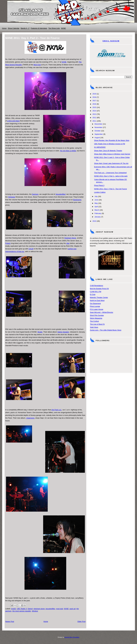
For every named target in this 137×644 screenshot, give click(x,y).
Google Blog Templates (72, 637)
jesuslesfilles (50, 609)
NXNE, (64, 62)
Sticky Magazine (96, 318)
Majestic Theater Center (99, 297)
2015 (94, 107)
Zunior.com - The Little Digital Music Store (106, 330)
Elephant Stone (70, 238)
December (98, 124)
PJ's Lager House (97, 309)
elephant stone (39, 609)
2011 (94, 121)
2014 (94, 111)
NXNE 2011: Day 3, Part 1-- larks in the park (111, 176)
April (96, 207)
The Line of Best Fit (97, 324)
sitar (68, 243)
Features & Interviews (39, 28)
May (96, 203)
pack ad (72, 609)
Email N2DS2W (111, 41)
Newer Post (10, 621)
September (99, 134)
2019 (94, 94)
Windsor (35, 611)
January (98, 217)
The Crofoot (94, 321)
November (98, 127)
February (98, 213)
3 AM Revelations (97, 286)
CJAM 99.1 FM (96, 292)
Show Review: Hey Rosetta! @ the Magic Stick (112, 140)
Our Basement (95, 303)
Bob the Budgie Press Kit (99, 289)
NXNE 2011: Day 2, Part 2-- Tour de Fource (110, 189)
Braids (40, 332)
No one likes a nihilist (68, 151)
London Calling (100, 192)
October (98, 131)
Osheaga (12, 197)
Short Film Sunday (97, 315)
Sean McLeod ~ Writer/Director (102, 312)
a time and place (13, 121)
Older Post (81, 621)
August (97, 138)
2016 (94, 104)
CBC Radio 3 (22, 609)
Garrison (35, 194)
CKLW (31, 249)
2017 (94, 101)
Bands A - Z (25, 28)
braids (13, 609)
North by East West (97, 300)
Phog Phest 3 (99, 185)
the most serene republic (22, 611)
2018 (94, 97)
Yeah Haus (94, 327)
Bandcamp (77, 200)
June (96, 200)
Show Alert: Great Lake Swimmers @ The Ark (111, 163)
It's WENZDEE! (100, 147)
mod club (60, 609)
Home (4, 28)
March (97, 210)
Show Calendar (14, 28)
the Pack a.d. (56, 410)
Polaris (8, 243)
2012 (94, 118)
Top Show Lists (54, 28)
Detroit (30, 609)
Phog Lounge (95, 306)
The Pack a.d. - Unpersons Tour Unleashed (110, 173)
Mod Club (37, 65)
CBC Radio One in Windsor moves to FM (110, 144)
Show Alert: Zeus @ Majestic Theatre (108, 151)
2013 (94, 114)
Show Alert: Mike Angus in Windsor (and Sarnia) (112, 154)
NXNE (63, 28)
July (96, 196)
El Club (93, 294)
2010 (94, 221)
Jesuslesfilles (61, 194)
